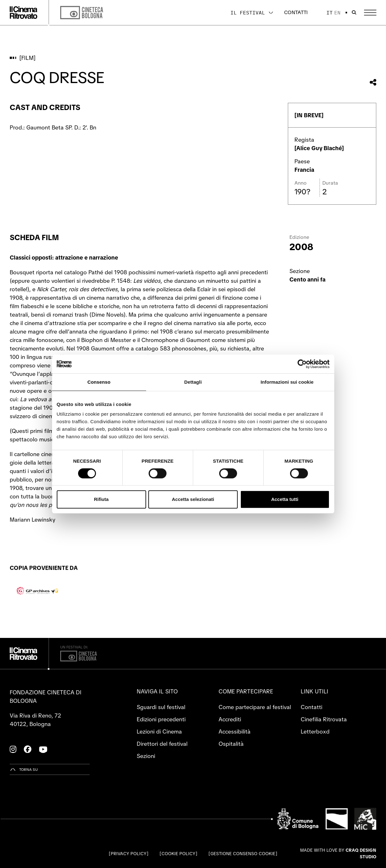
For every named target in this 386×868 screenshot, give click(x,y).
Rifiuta (101, 499)
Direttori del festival (162, 744)
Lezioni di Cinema (159, 731)
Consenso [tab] (99, 382)
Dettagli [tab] (193, 382)
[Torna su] (24, 769)
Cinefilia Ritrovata (324, 719)
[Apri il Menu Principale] (370, 13)
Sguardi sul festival (161, 707)
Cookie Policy (178, 854)
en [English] (337, 13)
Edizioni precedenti (161, 719)
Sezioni (146, 756)
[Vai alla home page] (24, 13)
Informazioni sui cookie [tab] (287, 382)
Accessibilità (235, 731)
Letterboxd (315, 731)
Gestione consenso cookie (243, 854)
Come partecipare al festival (255, 707)
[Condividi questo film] (373, 82)
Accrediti (230, 719)
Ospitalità (231, 744)
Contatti (296, 12)
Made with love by (338, 853)
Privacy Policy (129, 854)
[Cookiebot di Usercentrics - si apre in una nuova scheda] (302, 364)
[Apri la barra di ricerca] (354, 13)
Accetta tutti (285, 499)
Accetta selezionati (193, 499)
